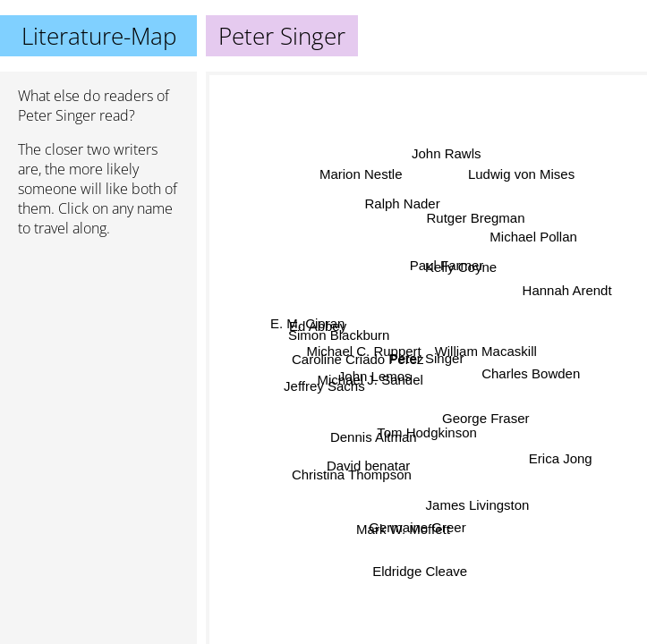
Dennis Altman (374, 436)
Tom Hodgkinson (427, 432)
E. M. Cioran (307, 324)
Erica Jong (560, 458)
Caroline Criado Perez (358, 359)
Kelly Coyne (461, 267)
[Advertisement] (98, 346)
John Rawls (446, 153)
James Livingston (478, 504)
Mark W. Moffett (404, 529)
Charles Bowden (531, 373)
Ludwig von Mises (521, 174)
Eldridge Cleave (420, 571)
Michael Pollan (534, 237)
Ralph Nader (402, 203)
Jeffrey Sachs (325, 387)
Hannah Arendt (567, 291)
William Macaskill (486, 351)
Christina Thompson (351, 473)
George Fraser (486, 418)
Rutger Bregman (476, 220)
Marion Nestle (360, 177)
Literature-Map (99, 36)
